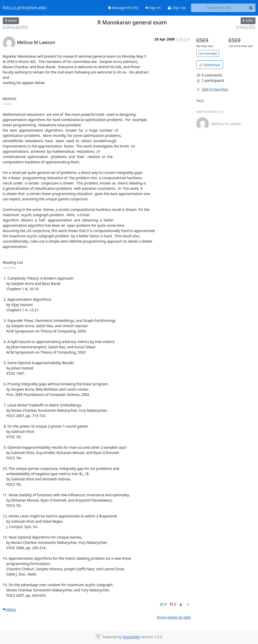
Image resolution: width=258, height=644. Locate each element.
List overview (208, 53)
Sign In (153, 8)
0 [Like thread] (164, 604)
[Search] (251, 8)
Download (209, 65)
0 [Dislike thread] (173, 604)
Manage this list (123, 8)
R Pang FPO (246, 27)
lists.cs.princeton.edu (25, 8)
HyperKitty (131, 637)
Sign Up (177, 8)
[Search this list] (219, 8)
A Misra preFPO (15, 27)
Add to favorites (212, 89)
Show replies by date (174, 617)
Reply (10, 609)
